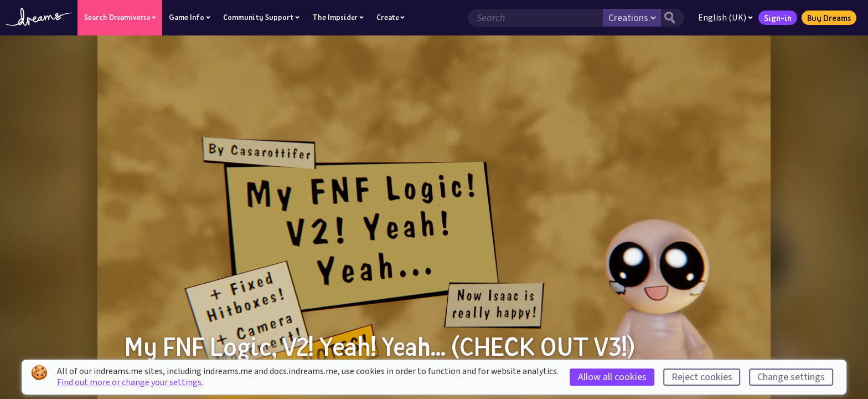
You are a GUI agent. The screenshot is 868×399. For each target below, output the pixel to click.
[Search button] (673, 18)
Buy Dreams (829, 18)
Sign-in (778, 18)
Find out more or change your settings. (130, 382)
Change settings (791, 377)
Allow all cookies (612, 377)
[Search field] (535, 18)
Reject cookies (702, 377)
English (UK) (725, 18)
